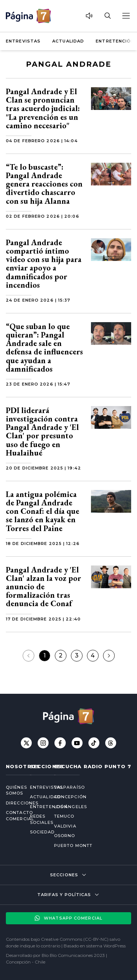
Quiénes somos (12, 790)
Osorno (65, 836)
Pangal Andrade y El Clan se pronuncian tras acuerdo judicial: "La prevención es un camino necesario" (43, 108)
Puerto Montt (73, 845)
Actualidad (68, 41)
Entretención (115, 41)
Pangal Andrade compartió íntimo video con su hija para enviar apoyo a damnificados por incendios (44, 264)
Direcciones (12, 803)
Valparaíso (69, 787)
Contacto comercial (12, 816)
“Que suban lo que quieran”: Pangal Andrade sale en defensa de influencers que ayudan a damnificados (44, 348)
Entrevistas (23, 41)
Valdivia (65, 826)
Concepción (70, 797)
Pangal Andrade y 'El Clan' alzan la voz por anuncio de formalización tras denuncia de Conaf (43, 587)
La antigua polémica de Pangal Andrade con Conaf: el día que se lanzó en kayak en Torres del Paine (43, 511)
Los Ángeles (71, 807)
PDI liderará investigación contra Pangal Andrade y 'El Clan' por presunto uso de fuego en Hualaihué (42, 432)
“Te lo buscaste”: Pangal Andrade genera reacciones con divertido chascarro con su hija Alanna (44, 184)
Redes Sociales (36, 819)
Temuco (64, 816)
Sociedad (36, 832)
